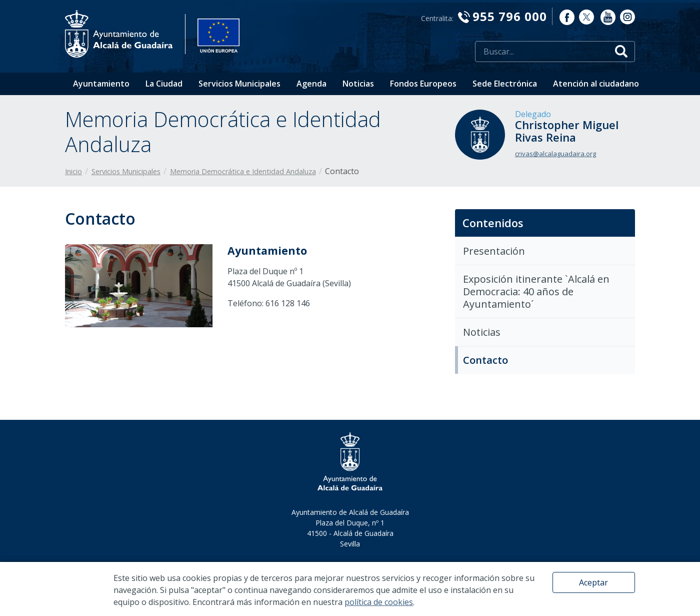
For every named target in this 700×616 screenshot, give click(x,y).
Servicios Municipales (239, 84)
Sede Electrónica (505, 84)
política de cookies (379, 602)
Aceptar (593, 582)
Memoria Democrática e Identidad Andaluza (243, 171)
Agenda (311, 84)
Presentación (494, 251)
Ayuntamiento (101, 84)
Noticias (358, 84)
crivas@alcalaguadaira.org (555, 154)
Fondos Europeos (423, 84)
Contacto (485, 360)
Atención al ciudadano (596, 84)
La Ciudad (164, 84)
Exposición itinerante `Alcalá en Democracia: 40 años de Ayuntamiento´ (536, 291)
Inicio (73, 171)
